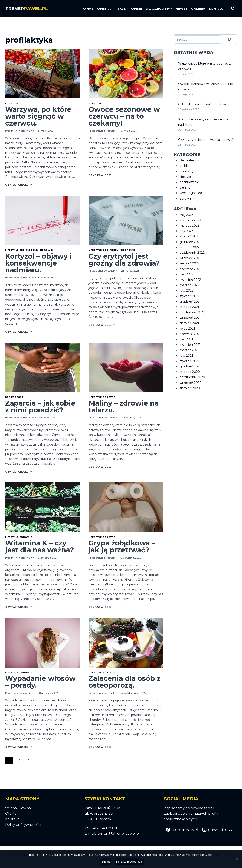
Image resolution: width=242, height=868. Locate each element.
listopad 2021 (189, 307)
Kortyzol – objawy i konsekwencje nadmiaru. (38, 263)
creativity (187, 171)
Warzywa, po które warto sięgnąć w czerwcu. (38, 116)
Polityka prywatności (129, 862)
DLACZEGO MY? (159, 9)
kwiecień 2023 (190, 220)
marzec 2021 (189, 350)
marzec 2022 (189, 285)
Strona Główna (18, 808)
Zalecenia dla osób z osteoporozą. (125, 682)
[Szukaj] (229, 40)
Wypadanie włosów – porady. (40, 682)
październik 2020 (192, 377)
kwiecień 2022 (190, 280)
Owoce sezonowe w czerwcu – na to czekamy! (124, 116)
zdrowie (46, 250)
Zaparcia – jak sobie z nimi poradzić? (40, 406)
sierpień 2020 (190, 388)
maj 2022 (187, 274)
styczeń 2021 (189, 361)
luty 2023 (187, 231)
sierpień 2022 (190, 263)
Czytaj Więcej (19, 185)
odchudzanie (112, 250)
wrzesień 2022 (190, 258)
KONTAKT (217, 9)
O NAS (88, 9)
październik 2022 (192, 253)
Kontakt (12, 819)
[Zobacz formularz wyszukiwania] (233, 9)
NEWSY (182, 9)
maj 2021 (186, 339)
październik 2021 (192, 312)
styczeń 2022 (190, 296)
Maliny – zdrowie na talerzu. (124, 406)
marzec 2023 (189, 226)
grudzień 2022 (190, 242)
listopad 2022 (190, 247)
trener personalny (23, 131)
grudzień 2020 (191, 366)
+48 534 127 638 (105, 828)
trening (185, 187)
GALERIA (198, 9)
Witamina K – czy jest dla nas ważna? (40, 546)
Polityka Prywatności (23, 825)
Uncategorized (191, 193)
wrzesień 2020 (191, 383)
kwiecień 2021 (190, 345)
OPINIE (137, 9)
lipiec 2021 (187, 329)
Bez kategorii (29, 250)
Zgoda (106, 862)
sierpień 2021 (189, 323)
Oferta (11, 813)
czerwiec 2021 (190, 334)
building (186, 166)
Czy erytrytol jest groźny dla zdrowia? (124, 260)
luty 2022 (187, 290)
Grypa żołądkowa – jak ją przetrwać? (122, 546)
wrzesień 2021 (190, 318)
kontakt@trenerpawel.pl (118, 833)
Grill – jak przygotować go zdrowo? (204, 104)
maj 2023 (187, 215)
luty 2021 (186, 356)
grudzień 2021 (190, 301)
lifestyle (12, 103)
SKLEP (123, 9)
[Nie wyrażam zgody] (237, 859)
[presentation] (43, 74)
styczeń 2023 (190, 236)
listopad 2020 (190, 372)
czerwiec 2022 (190, 269)
